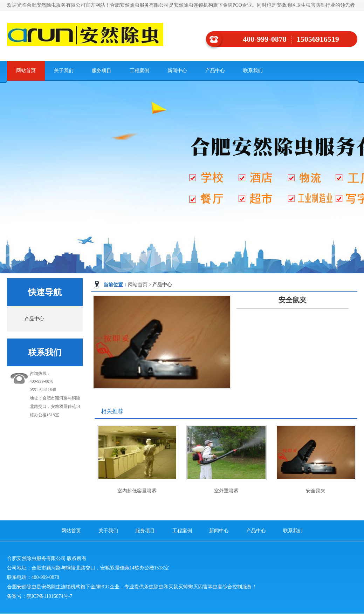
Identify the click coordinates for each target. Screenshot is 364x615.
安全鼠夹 (316, 491)
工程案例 (139, 71)
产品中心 (215, 71)
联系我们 (253, 71)
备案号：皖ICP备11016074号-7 (40, 596)
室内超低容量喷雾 (137, 491)
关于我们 (64, 71)
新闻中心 (177, 71)
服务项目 (102, 71)
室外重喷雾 (226, 491)
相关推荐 (112, 411)
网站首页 (26, 71)
